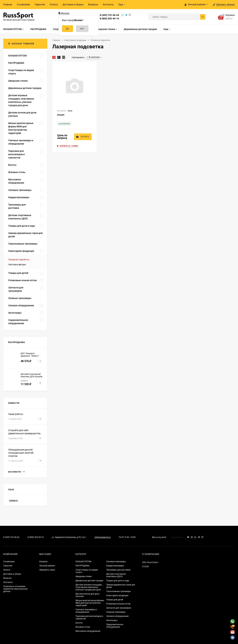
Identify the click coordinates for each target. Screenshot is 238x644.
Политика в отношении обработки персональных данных (15, 589)
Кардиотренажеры (115, 566)
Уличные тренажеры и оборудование (86, 611)
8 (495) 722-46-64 (109, 15)
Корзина (43, 562)
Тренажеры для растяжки (118, 570)
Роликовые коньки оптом (118, 604)
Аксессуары (112, 620)
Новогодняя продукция (117, 595)
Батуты (79, 623)
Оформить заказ (47, 570)
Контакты (108, 4)
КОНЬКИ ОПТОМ (83, 562)
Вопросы (93, 4)
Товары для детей (115, 600)
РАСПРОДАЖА (82, 566)
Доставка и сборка (73, 4)
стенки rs (13, 500)
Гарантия (40, 4)
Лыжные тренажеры (116, 612)
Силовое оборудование (117, 616)
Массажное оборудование (88, 631)
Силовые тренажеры (116, 562)
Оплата (54, 4)
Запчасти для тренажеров (119, 608)
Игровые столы (83, 627)
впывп (61, 115)
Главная (8, 4)
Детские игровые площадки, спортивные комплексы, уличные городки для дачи (89, 587)
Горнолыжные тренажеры (119, 591)
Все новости (16, 472)
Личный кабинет (47, 566)
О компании (23, 4)
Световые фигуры (17, 264)
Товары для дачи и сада (118, 581)
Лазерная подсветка (19, 260)
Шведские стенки (84, 576)
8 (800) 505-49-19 (109, 19)
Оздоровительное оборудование (115, 626)
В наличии (93, 57)
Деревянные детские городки (89, 581)
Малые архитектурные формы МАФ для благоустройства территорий (90, 603)
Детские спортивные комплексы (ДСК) (116, 575)
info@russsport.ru (103, 537)
